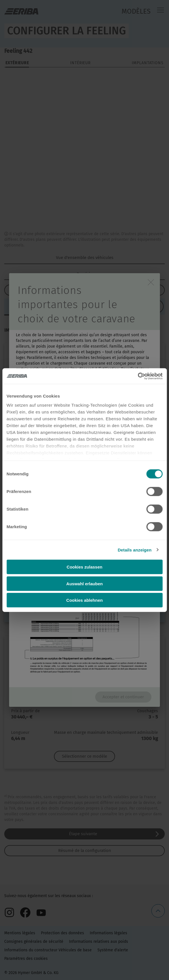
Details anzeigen (134, 550)
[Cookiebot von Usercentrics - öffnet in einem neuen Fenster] (138, 376)
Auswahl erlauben (84, 583)
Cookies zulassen (85, 567)
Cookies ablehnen (84, 600)
